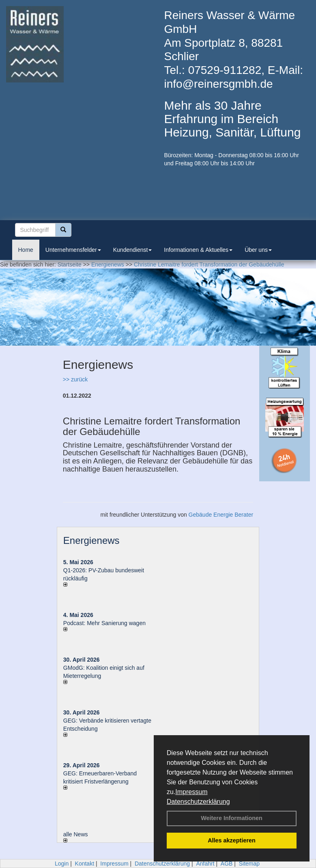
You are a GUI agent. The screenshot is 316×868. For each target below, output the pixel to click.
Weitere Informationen (232, 818)
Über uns (258, 250)
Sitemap (249, 864)
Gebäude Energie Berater (221, 515)
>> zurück (75, 379)
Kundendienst (133, 250)
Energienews (91, 540)
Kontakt (85, 864)
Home (26, 250)
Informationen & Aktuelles (198, 250)
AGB (227, 864)
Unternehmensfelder (73, 250)
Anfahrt (205, 864)
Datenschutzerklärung (198, 802)
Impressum (191, 792)
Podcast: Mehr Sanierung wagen (104, 623)
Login (62, 864)
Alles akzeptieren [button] (232, 840)
